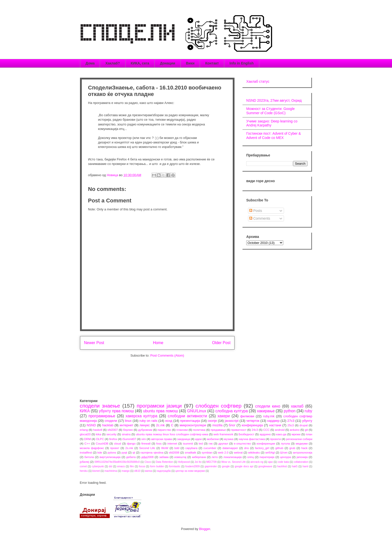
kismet (96, 471)
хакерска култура (141, 416)
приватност (239, 430)
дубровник (145, 430)
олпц (250, 457)
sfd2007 (113, 430)
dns (246, 448)
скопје (212, 421)
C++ (87, 443)
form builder (157, 466)
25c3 (291, 425)
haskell (97, 430)
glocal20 (85, 434)
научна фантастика (252, 439)
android (280, 430)
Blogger (204, 529)
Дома (90, 63)
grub (292, 448)
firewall (146, 443)
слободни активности (187, 416)
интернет (127, 425)
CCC (266, 430)
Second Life (147, 448)
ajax (270, 462)
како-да (281, 434)
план (309, 434)
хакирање (266, 411)
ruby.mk (269, 416)
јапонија (302, 457)
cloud (117, 443)
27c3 (291, 421)
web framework (223, 434)
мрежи (296, 434)
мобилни (213, 439)
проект (114, 448)
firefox (113, 439)
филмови (247, 416)
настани (275, 425)
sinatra (126, 434)
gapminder (211, 466)
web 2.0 (223, 452)
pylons (112, 452)
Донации (168, 63)
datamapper (230, 448)
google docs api (244, 466)
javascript (232, 421)
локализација (233, 457)
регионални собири (299, 439)
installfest (86, 452)
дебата (131, 457)
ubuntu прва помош (160, 411)
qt (134, 452)
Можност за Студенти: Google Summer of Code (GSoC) (270, 111)
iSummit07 (129, 439)
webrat (238, 452)
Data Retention (164, 462)
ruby (308, 411)
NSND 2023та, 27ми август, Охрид (274, 100)
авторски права (161, 439)
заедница (184, 439)
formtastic (175, 466)
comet (83, 466)
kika (99, 434)
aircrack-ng (257, 462)
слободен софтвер (218, 406)
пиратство (164, 430)
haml (305, 466)
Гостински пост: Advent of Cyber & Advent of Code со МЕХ (273, 136)
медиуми (302, 443)
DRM (88, 439)
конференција (252, 425)
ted (201, 443)
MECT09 (211, 462)
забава (164, 457)
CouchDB (102, 443)
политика (199, 430)
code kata (283, 462)
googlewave (265, 466)
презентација (190, 421)
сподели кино (268, 406)
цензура (285, 457)
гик (210, 443)
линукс (145, 425)
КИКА (85, 411)
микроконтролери (193, 425)
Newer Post (94, 343)
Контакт (212, 63)
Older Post (221, 343)
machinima (111, 471)
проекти (275, 439)
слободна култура (231, 411)
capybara (191, 448)
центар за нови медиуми (190, 471)
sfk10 (137, 471)
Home (158, 343)
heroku (84, 471)
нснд (169, 421)
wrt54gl (270, 452)
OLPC (100, 439)
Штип (284, 452)
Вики (190, 63)
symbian (207, 452)
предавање (218, 430)
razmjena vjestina (152, 452)
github (279, 448)
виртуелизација (110, 457)
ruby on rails (148, 421)
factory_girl (262, 448)
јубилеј (84, 462)
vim (143, 439)
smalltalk (190, 452)
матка (148, 471)
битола (89, 457)
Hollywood (184, 462)
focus (142, 466)
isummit (188, 443)
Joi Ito (198, 462)
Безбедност (246, 434)
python (290, 411)
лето (215, 457)
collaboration (301, 462)
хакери (224, 416)
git (306, 430)
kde (100, 452)
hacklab (108, 425)
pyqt (124, 452)
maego (126, 471)
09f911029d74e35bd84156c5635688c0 (117, 462)
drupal (304, 425)
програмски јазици (159, 406)
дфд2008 (147, 457)
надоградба (164, 471)
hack (304, 448)
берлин (128, 430)
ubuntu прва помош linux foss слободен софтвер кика (172, 434)
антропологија (303, 452)
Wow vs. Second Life (233, 462)
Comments (260, 218)
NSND (91, 425)
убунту (307, 421)
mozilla (217, 425)
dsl (110, 466)
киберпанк (199, 457)
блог (232, 425)
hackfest (282, 466)
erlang (84, 430)
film (132, 466)
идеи (198, 439)
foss (159, 443)
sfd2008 (174, 452)
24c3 (255, 430)
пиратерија (267, 457)
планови (182, 430)
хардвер (273, 421)
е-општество (242, 443)
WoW (165, 448)
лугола (285, 443)
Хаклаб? (112, 63)
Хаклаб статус (258, 81)
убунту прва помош (116, 411)
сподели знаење (100, 406)
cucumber (210, 448)
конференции (266, 443)
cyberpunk (98, 466)
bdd (177, 448)
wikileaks (254, 452)
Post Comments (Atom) (167, 355)
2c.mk (160, 425)
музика (229, 439)
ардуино (265, 434)
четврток (253, 421)
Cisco (148, 462)
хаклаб (297, 406)
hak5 (295, 466)
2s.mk (129, 448)
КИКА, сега (140, 63)
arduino (295, 430)
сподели (111, 421)
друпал (223, 443)
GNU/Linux (196, 411)
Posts (256, 211)
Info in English (241, 63)
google (226, 466)
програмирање (102, 416)
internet (172, 443)
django (131, 443)
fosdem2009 (192, 466)
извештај (180, 457)
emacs (121, 466)
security (111, 434)
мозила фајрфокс (92, 448)
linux (128, 421)
